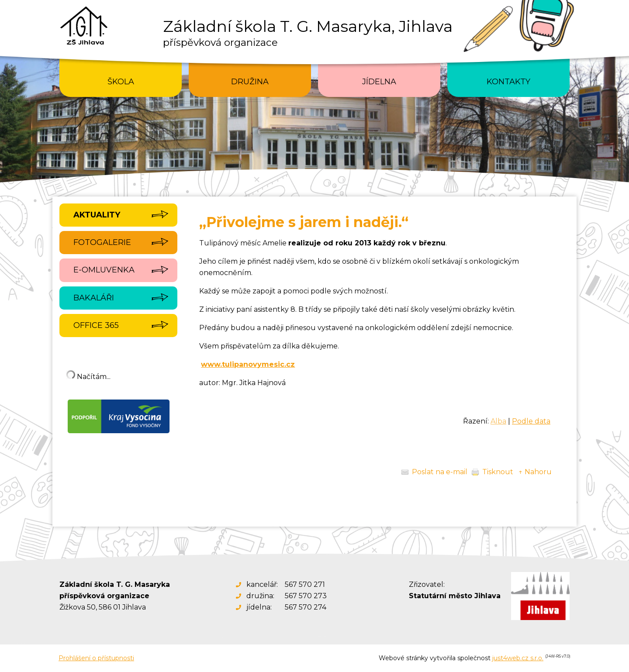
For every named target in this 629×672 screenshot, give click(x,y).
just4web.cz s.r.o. (518, 658)
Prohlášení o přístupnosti (96, 658)
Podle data (531, 421)
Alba (498, 421)
